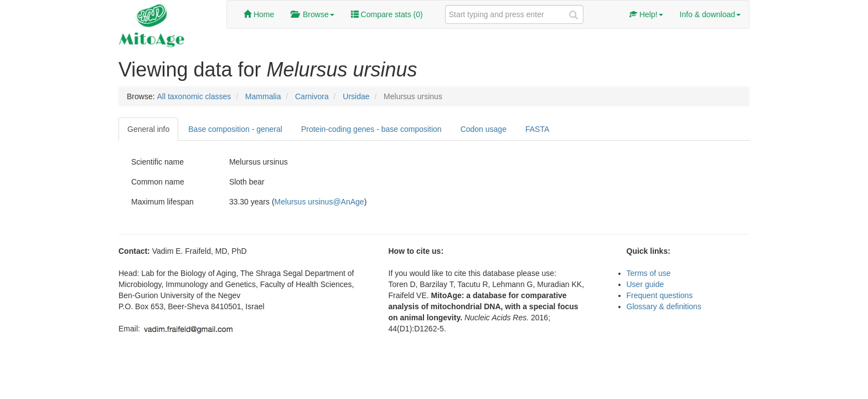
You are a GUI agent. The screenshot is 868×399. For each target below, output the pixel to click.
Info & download (710, 14)
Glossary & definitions (664, 306)
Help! (646, 14)
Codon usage (484, 129)
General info (148, 129)
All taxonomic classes (194, 96)
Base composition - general (235, 129)
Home (259, 14)
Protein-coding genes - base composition (371, 129)
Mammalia (263, 96)
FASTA (537, 129)
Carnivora (312, 96)
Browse (312, 14)
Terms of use (649, 273)
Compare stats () (387, 14)
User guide (645, 284)
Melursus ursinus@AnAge (319, 202)
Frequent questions (660, 295)
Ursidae (356, 96)
